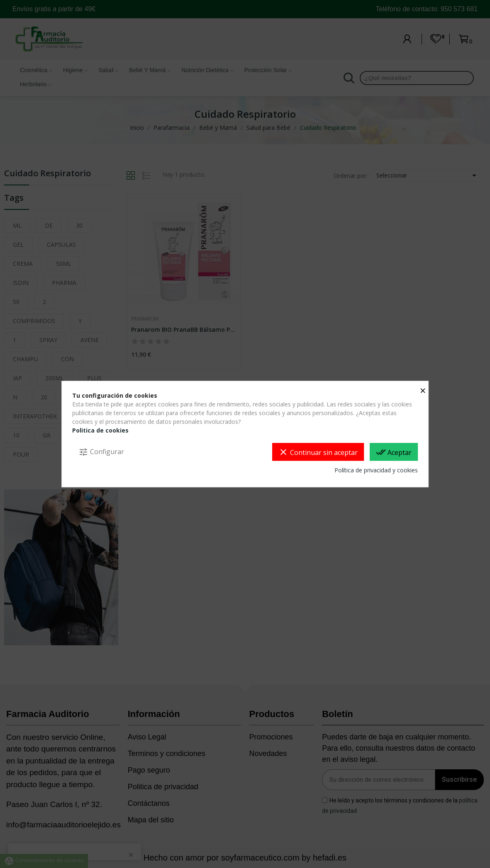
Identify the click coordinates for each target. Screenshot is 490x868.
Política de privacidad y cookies (376, 470)
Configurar (101, 452)
